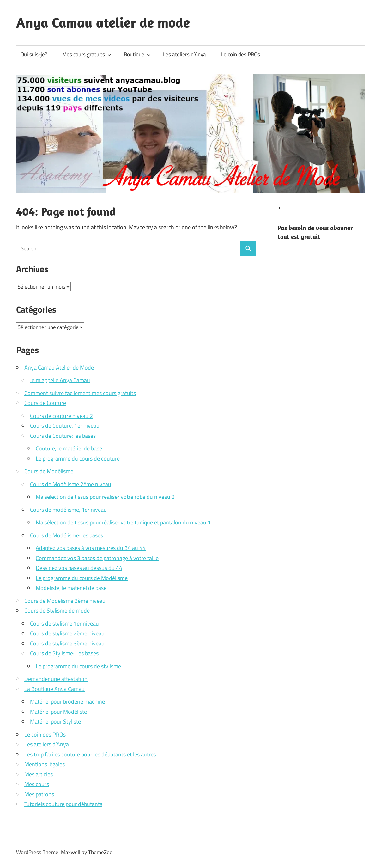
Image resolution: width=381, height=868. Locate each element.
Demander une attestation (56, 679)
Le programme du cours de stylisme (78, 666)
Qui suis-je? (34, 54)
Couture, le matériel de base (69, 448)
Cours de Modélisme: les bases (67, 535)
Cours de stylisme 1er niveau (64, 623)
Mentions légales (45, 764)
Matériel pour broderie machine (67, 702)
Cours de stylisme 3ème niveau (67, 643)
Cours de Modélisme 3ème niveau (65, 601)
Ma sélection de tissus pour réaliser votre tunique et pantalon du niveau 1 (123, 522)
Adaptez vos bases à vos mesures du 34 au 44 (91, 548)
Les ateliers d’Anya (184, 54)
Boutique (137, 54)
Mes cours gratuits (87, 54)
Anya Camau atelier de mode (103, 22)
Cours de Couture (45, 403)
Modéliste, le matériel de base (71, 588)
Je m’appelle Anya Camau (60, 380)
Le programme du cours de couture (78, 458)
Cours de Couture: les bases (63, 436)
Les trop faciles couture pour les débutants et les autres (90, 754)
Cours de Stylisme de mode (57, 611)
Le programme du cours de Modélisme (82, 578)
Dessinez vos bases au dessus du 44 (79, 568)
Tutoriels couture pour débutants (63, 804)
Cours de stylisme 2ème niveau (67, 633)
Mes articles (39, 774)
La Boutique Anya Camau (54, 689)
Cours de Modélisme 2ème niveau (71, 484)
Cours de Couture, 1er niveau (65, 426)
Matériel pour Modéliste (58, 712)
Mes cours (37, 784)
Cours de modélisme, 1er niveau (68, 510)
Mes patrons (39, 794)
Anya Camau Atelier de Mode (59, 367)
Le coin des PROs (241, 54)
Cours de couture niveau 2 (61, 416)
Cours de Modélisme (49, 471)
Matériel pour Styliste (55, 721)
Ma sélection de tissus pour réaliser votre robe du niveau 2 (105, 497)
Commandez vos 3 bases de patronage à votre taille (97, 558)
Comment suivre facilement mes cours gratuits (80, 393)
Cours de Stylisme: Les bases (64, 653)
